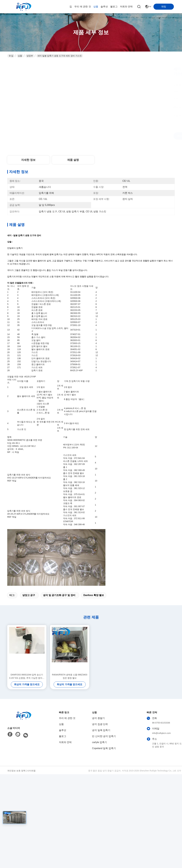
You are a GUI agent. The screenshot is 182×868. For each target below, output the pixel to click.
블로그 (114, 7)
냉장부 (30, 56)
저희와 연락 (126, 7)
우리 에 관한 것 (83, 7)
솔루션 (104, 7)
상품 (96, 7)
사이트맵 (31, 771)
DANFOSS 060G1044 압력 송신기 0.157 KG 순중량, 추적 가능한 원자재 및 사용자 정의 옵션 (27, 677)
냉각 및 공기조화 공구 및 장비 (59, 595)
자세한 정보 (28, 160)
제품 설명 (73, 160)
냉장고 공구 (29, 595)
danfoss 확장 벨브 (94, 595)
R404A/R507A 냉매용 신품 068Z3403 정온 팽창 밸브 (70, 676)
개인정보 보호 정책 (16, 771)
